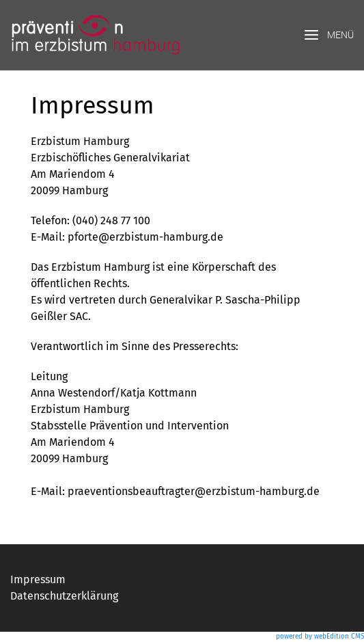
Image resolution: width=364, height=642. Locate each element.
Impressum (38, 579)
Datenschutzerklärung (64, 596)
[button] (330, 35)
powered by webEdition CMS (320, 637)
